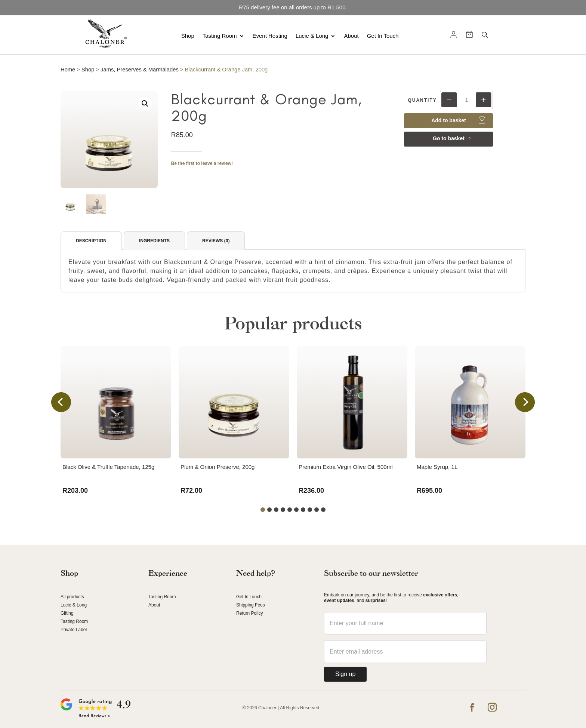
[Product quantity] (466, 100)
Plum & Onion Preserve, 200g (218, 467)
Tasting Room (220, 36)
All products (72, 597)
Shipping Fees (251, 605)
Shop (188, 36)
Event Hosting (270, 36)
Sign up (345, 674)
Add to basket (449, 120)
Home (68, 70)
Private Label (74, 630)
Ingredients (154, 241)
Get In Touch (383, 36)
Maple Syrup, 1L (437, 467)
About (351, 36)
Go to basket (449, 138)
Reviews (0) (216, 241)
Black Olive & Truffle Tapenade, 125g (108, 467)
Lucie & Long (312, 36)
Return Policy (249, 613)
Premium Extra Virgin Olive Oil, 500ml (346, 467)
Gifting (67, 613)
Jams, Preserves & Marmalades (140, 70)
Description (91, 241)
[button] (145, 104)
